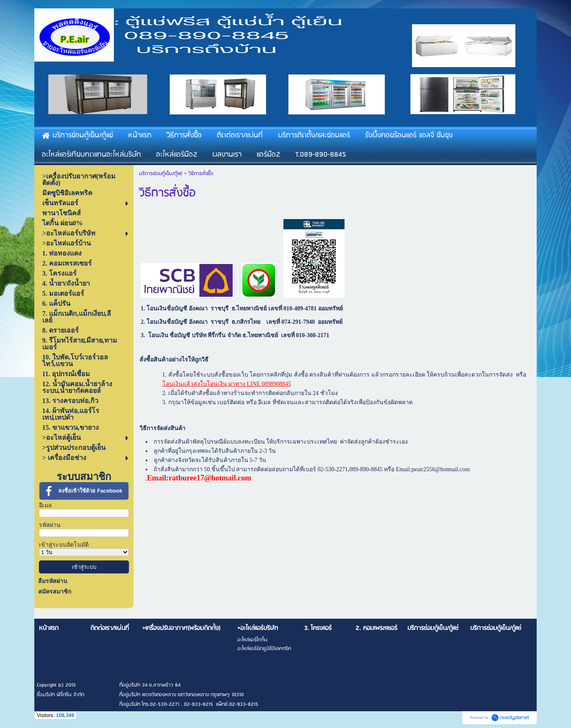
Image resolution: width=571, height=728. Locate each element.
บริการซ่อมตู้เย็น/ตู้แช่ (161, 174)
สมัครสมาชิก (55, 592)
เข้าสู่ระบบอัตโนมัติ (64, 545)
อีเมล (45, 505)
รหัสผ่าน (50, 525)
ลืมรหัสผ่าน (53, 581)
